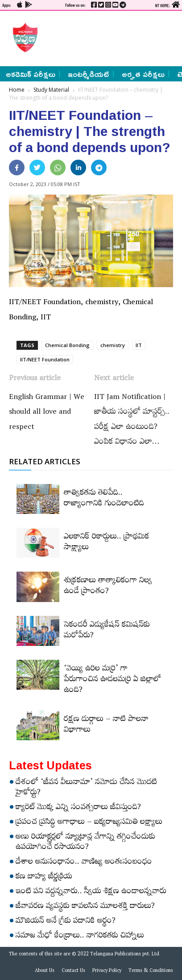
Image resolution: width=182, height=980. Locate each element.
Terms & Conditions (151, 972)
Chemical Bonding (67, 345)
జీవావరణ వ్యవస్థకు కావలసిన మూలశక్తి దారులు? (85, 907)
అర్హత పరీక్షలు (143, 74)
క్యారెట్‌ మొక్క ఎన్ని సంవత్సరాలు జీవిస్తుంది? (78, 808)
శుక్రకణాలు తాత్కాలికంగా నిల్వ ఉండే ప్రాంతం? (108, 587)
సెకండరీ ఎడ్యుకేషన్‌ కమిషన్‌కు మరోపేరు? (107, 631)
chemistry (113, 345)
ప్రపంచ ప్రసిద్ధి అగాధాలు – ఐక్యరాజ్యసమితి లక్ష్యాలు (89, 823)
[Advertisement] (108, 38)
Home (17, 90)
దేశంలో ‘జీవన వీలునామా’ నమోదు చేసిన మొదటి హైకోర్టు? (86, 788)
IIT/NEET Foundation (45, 359)
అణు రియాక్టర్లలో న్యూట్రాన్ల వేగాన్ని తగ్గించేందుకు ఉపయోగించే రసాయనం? (85, 843)
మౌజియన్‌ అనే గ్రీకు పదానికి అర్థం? (66, 922)
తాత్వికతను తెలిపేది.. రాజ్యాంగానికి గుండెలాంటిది (104, 499)
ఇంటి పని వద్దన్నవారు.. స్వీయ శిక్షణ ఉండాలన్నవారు (91, 892)
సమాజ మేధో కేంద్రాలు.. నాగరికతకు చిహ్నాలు (80, 937)
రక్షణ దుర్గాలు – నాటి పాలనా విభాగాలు (106, 725)
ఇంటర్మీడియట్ (89, 74)
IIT (139, 345)
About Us (45, 972)
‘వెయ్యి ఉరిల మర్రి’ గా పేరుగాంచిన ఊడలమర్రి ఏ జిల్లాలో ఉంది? (112, 680)
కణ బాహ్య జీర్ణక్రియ (44, 878)
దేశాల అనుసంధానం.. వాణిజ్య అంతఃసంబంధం (84, 863)
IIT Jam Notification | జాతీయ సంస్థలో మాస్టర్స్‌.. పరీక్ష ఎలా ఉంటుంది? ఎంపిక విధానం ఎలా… (132, 421)
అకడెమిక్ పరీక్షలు (31, 74)
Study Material (51, 90)
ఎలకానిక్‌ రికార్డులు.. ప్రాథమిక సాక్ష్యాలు (106, 543)
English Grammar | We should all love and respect (47, 413)
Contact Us (73, 972)
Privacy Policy (107, 972)
